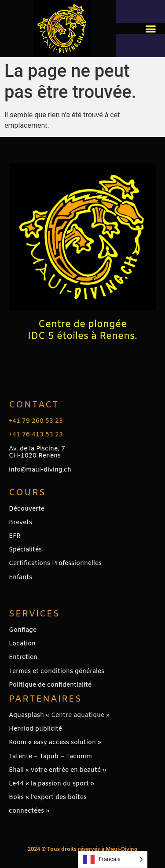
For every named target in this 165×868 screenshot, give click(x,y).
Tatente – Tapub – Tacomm (50, 757)
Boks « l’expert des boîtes (48, 798)
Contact (34, 405)
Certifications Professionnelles (55, 564)
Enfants (20, 578)
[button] (151, 29)
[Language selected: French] (113, 859)
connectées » (29, 811)
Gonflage (23, 630)
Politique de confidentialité (50, 685)
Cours (27, 493)
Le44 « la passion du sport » (51, 784)
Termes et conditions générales (57, 672)
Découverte (27, 509)
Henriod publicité (35, 729)
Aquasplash (26, 715)
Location (22, 644)
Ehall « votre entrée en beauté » (57, 770)
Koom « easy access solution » (55, 743)
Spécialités (25, 550)
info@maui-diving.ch (40, 470)
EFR (15, 536)
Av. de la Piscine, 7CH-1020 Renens (37, 453)
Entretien (23, 657)
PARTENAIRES (45, 699)
